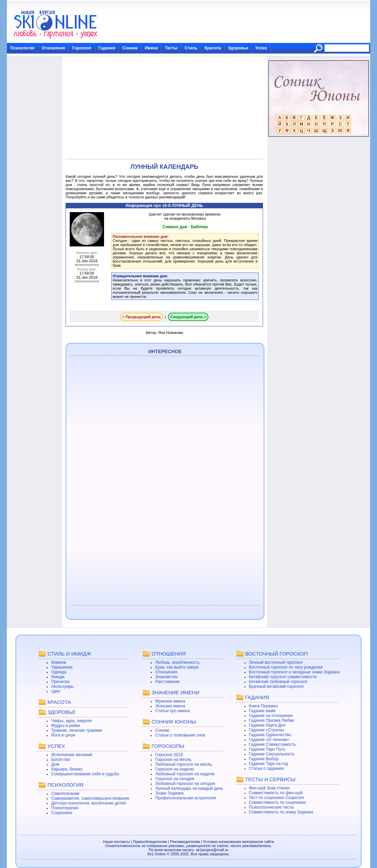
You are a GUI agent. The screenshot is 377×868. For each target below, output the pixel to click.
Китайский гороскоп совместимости (283, 677)
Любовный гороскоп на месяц (184, 764)
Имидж (58, 677)
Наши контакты (116, 842)
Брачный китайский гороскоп (276, 686)
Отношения (53, 48)
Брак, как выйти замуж (177, 667)
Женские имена (170, 706)
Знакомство (166, 677)
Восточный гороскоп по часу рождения (286, 667)
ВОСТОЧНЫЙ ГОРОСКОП (277, 654)
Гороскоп (82, 48)
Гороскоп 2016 (169, 755)
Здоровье (238, 48)
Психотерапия (65, 808)
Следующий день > (188, 317)
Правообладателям (150, 842)
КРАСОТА (59, 702)
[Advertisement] (164, 108)
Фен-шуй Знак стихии (269, 788)
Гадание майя (262, 711)
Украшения (62, 667)
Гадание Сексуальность (272, 754)
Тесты (171, 48)
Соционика (62, 813)
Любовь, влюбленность (178, 662)
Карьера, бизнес (67, 769)
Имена (151, 48)
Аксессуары (62, 686)
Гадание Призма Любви (272, 720)
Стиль (191, 48)
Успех (261, 48)
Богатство (61, 760)
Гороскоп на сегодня (175, 779)
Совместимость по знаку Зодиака (281, 812)
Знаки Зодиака (169, 793)
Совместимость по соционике (277, 802)
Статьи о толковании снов (180, 735)
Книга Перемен (264, 706)
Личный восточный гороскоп (276, 662)
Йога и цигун (63, 735)
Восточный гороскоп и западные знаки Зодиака (294, 672)
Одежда (59, 672)
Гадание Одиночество (270, 735)
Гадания (107, 48)
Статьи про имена (172, 711)
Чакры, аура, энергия (71, 721)
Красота (213, 48)
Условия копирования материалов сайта (238, 842)
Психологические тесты (272, 807)
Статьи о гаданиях (267, 768)
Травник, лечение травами (77, 730)
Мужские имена (170, 701)
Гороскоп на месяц (173, 760)
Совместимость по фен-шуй (276, 793)
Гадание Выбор (264, 759)
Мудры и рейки (65, 726)
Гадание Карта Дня (267, 725)
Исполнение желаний (72, 755)
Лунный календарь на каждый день (189, 788)
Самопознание (65, 794)
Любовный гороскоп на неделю (185, 774)
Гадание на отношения (271, 716)
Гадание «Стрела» (267, 730)
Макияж (59, 662)
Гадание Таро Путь (267, 749)
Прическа (60, 682)
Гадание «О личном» (269, 740)
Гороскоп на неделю (175, 769)
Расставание (167, 682)
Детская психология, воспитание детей (88, 803)
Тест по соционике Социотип (276, 798)
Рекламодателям (185, 842)
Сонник (130, 48)
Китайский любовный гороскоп (278, 682)
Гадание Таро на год (269, 764)
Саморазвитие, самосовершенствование (90, 798)
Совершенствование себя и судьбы (85, 774)
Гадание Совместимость (272, 744)
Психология (22, 48)
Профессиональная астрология (185, 798)
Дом (55, 764)
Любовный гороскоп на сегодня (185, 784)
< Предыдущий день (141, 317)
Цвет (56, 691)
